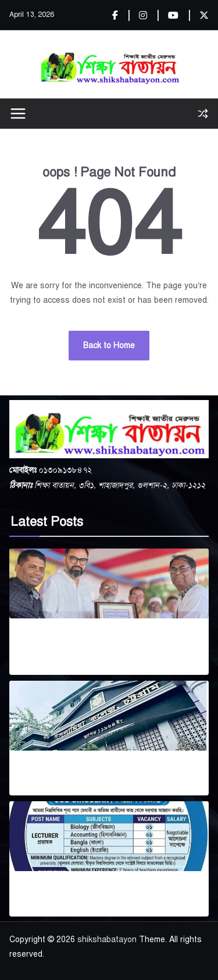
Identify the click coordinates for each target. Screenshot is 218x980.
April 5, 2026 (62, 909)
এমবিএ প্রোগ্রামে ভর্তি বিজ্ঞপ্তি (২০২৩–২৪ (109, 771)
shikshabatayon (107, 940)
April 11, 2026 (35, 668)
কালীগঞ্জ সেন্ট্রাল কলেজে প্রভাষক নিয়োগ (109, 891)
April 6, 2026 (61, 788)
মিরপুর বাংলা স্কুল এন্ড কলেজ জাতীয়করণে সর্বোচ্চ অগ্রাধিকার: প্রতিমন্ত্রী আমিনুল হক (97, 644)
